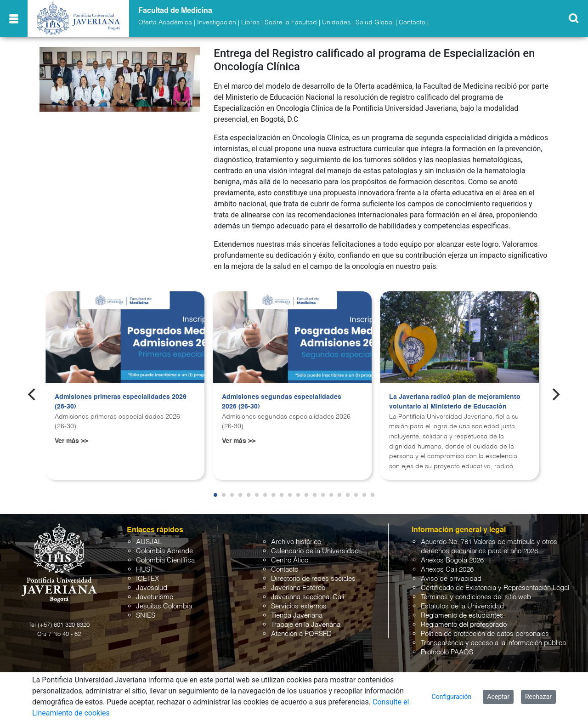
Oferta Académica (165, 23)
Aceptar (498, 697)
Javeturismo (155, 597)
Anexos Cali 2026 (447, 570)
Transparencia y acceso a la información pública (493, 643)
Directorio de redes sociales (313, 579)
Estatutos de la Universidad (462, 606)
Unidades (336, 23)
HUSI (144, 570)
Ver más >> (71, 441)
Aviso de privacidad (451, 579)
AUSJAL (149, 542)
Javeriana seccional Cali (308, 597)
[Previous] (33, 395)
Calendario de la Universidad (315, 551)
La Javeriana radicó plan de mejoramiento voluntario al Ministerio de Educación (455, 402)
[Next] (555, 395)
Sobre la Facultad (291, 23)
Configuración (452, 697)
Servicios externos (299, 606)
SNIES (146, 616)
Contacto (412, 23)
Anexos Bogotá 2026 (452, 560)
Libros (250, 23)
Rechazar (538, 697)
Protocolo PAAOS (447, 652)
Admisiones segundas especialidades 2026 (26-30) (282, 402)
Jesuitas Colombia (164, 606)
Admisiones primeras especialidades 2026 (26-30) (121, 402)
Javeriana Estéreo (298, 588)
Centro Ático (290, 560)
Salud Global (375, 23)
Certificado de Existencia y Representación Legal (495, 588)
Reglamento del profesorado (464, 625)
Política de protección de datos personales (485, 634)
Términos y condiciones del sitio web (476, 597)
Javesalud (152, 588)
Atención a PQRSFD (301, 634)
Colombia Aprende (164, 551)
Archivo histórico (296, 542)
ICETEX (147, 579)
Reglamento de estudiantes (462, 616)
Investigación (217, 23)
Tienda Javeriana (297, 616)
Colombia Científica (165, 560)
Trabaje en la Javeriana (306, 625)
